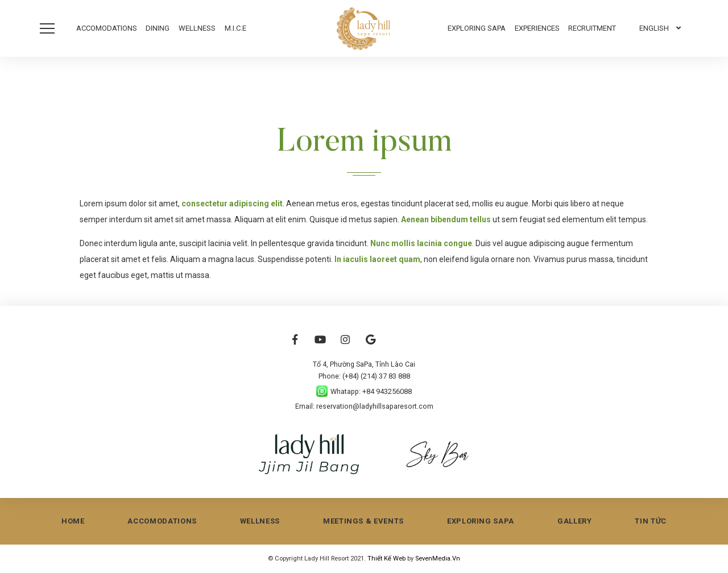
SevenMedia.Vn (438, 559)
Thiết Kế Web (387, 559)
